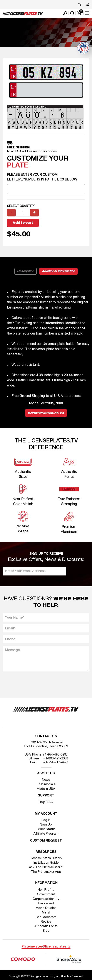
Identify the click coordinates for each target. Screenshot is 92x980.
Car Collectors (46, 917)
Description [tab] (26, 271)
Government (46, 894)
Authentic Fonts (46, 926)
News (46, 780)
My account (46, 814)
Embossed (46, 904)
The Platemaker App (46, 872)
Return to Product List (46, 413)
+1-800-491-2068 (56, 759)
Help (42, 802)
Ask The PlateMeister (46, 867)
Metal (46, 913)
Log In (46, 820)
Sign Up (46, 825)
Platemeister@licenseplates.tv (46, 947)
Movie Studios (46, 908)
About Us (46, 774)
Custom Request (46, 841)
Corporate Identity (46, 899)
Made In (46, 789)
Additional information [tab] (58, 271)
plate (18, 166)
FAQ (50, 802)
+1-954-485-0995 (55, 755)
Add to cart (23, 223)
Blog (46, 931)
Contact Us (46, 736)
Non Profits (46, 890)
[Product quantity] (23, 213)
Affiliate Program (46, 834)
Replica (46, 922)
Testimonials (46, 784)
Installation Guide (46, 863)
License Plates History (46, 858)
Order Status (46, 829)
